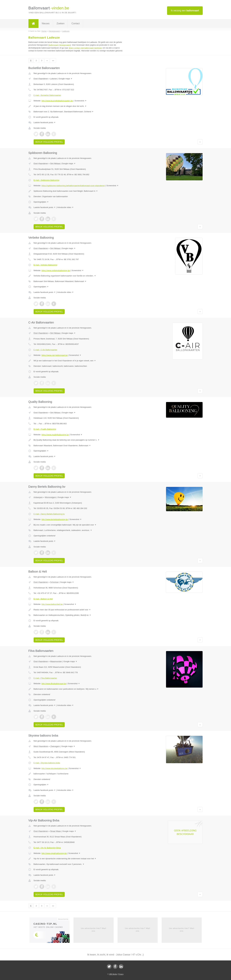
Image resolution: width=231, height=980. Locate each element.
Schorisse (54, 582)
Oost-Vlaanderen (41, 79)
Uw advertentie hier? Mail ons (94, 930)
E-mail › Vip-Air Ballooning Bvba (47, 848)
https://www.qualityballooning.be (55, 435)
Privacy (121, 974)
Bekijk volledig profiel (49, 142)
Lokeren (54, 79)
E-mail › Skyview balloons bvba (47, 763)
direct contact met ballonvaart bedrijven (85, 48)
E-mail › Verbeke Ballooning (45, 265)
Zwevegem (55, 746)
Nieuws (46, 23)
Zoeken (60, 23)
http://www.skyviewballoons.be (54, 768)
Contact (76, 23)
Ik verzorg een (185, 11)
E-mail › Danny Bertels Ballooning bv (49, 514)
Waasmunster (56, 661)
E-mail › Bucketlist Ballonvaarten (47, 95)
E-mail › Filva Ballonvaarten (45, 678)
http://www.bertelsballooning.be (55, 519)
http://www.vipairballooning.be (54, 853)
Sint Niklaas (55, 164)
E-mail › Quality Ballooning (45, 429)
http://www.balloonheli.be (52, 604)
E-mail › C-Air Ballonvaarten (45, 350)
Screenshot (81, 101)
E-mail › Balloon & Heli (43, 599)
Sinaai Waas (55, 831)
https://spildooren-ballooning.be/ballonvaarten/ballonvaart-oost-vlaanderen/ (73, 186)
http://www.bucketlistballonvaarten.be (57, 101)
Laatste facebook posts (45, 122)
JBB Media (113, 974)
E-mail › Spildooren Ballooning (46, 180)
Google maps (66, 79)
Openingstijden (41, 202)
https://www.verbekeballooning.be (56, 270)
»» (53, 61)
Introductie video (65, 207)
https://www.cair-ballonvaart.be (54, 355)
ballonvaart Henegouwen (60, 45)
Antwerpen (38, 497)
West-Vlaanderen (41, 746)
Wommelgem (50, 497)
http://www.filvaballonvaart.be (54, 684)
